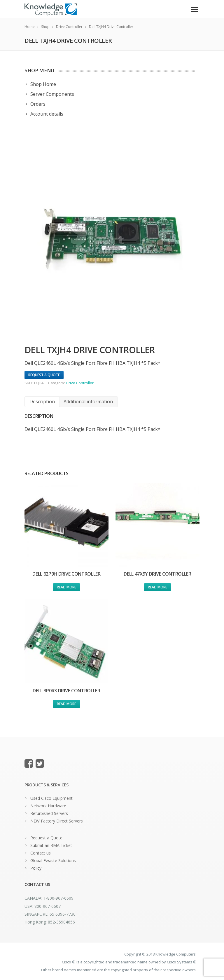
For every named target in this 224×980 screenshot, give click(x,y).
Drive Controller (80, 383)
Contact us (41, 853)
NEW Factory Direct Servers (57, 821)
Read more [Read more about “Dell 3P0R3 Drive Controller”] (66, 704)
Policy (36, 868)
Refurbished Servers (49, 813)
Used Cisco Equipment (51, 798)
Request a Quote (46, 838)
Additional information (88, 401)
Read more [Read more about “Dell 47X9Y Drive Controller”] (157, 587)
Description (42, 401)
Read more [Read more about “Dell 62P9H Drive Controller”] (66, 587)
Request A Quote (44, 375)
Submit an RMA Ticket (51, 845)
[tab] (42, 402)
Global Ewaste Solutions (53, 860)
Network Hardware (48, 806)
